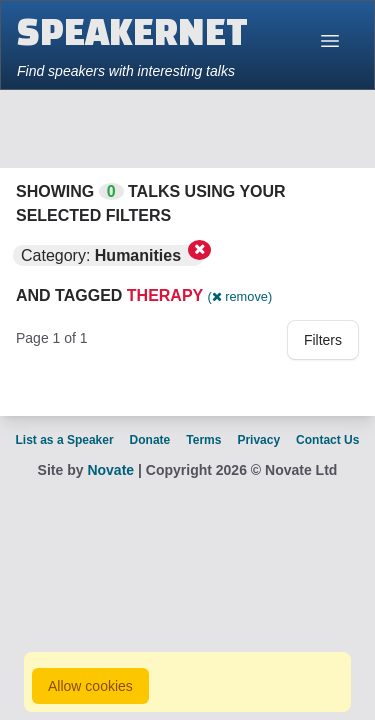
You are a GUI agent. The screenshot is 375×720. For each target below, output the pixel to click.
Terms (203, 440)
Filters (323, 340)
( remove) (239, 296)
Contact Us (327, 440)
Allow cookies (90, 686)
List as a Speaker (65, 440)
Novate (110, 470)
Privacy (258, 440)
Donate (150, 440)
